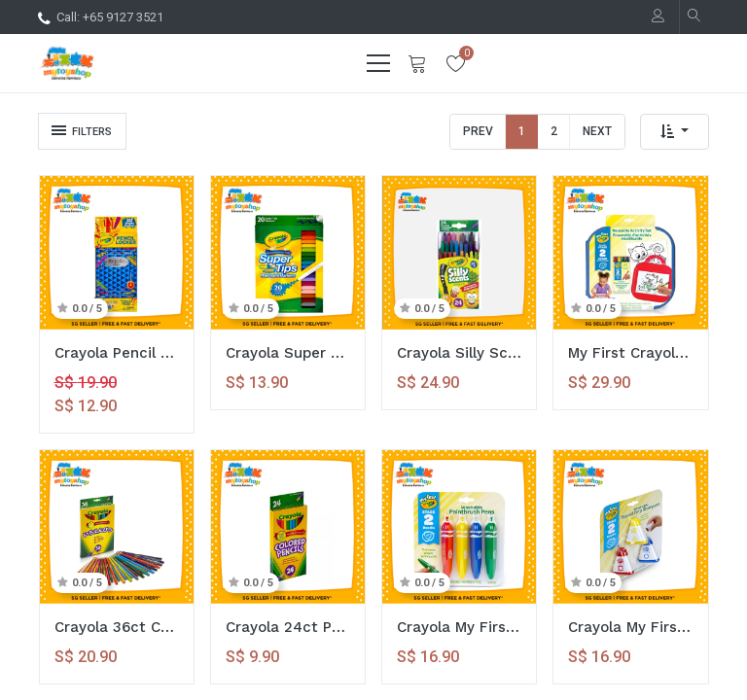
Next (597, 131)
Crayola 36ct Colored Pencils (117, 627)
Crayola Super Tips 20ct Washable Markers (288, 353)
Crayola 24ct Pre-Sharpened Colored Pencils (288, 627)
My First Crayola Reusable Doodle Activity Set (630, 353)
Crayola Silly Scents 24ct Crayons (459, 353)
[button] (675, 132)
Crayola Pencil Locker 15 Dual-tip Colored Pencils (117, 353)
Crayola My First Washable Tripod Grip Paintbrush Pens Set (459, 627)
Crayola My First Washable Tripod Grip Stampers (630, 627)
